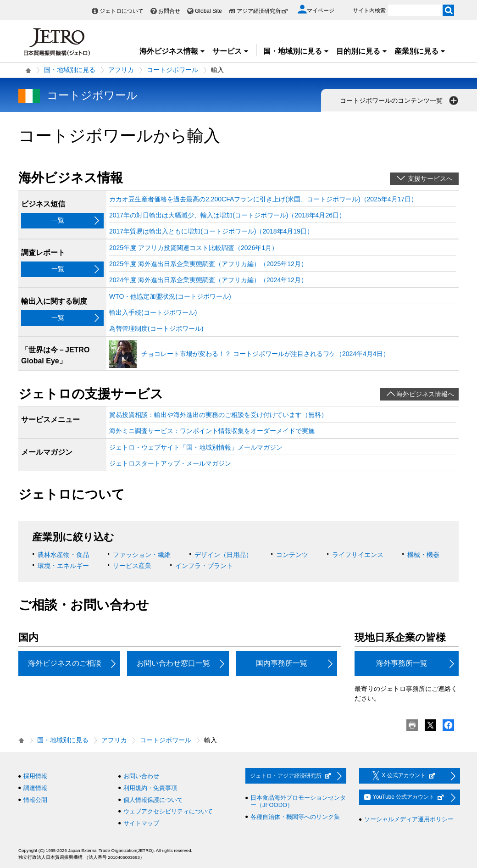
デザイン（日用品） (223, 555)
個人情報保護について (153, 800)
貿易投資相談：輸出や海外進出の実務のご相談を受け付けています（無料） (218, 415)
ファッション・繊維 (142, 555)
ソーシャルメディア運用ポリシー (409, 819)
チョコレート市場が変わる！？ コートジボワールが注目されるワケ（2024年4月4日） (265, 354)
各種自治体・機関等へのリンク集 (295, 817)
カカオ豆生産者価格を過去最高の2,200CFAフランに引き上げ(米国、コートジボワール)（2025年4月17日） (263, 199)
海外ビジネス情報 (172, 51)
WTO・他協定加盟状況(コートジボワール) (170, 296)
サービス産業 (132, 566)
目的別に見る (362, 51)
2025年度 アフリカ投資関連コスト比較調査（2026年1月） (194, 248)
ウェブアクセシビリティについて (168, 811)
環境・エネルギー (63, 566)
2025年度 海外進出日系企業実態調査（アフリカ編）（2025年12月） (208, 264)
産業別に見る (420, 51)
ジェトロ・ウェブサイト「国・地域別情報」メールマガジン (196, 447)
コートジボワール (172, 70)
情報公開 (35, 800)
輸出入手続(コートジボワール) (153, 312)
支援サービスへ (430, 178)
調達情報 (35, 788)
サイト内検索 (369, 11)
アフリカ (121, 70)
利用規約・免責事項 (150, 788)
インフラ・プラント (204, 566)
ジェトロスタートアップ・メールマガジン (170, 463)
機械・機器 (423, 555)
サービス (231, 51)
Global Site (208, 11)
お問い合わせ (141, 776)
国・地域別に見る (296, 51)
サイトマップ (141, 823)
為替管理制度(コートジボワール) (156, 328)
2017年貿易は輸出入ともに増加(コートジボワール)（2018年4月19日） (211, 231)
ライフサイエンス (358, 555)
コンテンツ (292, 555)
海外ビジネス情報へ (425, 394)
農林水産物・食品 (63, 555)
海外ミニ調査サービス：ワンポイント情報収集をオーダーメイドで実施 (212, 431)
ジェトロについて (122, 11)
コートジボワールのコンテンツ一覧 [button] (400, 100)
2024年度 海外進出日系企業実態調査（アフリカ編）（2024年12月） (208, 280)
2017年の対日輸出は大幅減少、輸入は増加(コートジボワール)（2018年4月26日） (227, 215)
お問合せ (169, 11)
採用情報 (35, 776)
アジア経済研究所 (262, 11)
